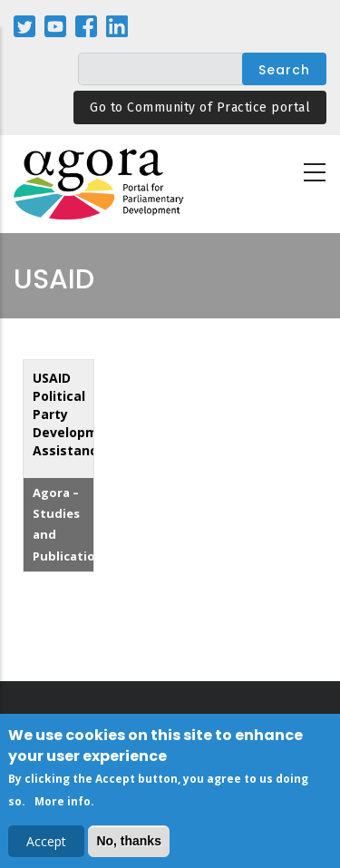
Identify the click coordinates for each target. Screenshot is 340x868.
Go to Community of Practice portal (200, 107)
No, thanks (129, 844)
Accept (46, 844)
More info (63, 805)
